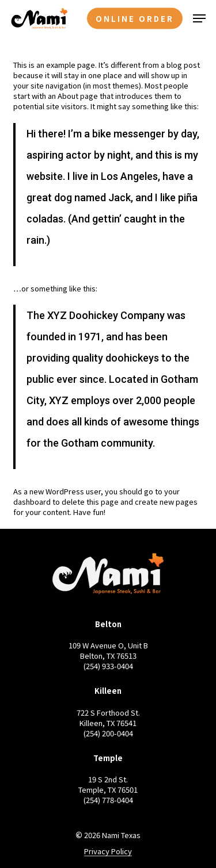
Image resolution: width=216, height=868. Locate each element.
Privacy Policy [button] (108, 851)
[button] (199, 18)
